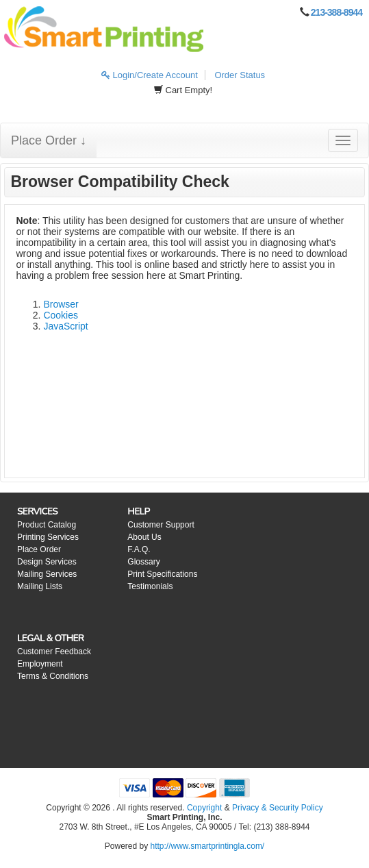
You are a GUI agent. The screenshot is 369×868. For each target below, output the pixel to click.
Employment (40, 664)
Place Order (39, 549)
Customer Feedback (54, 652)
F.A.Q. (139, 549)
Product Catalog (47, 525)
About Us (144, 537)
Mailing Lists (40, 586)
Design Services (47, 562)
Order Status (240, 75)
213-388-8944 (336, 12)
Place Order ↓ (49, 140)
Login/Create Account (150, 75)
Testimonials (150, 586)
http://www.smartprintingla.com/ (207, 846)
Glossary (143, 562)
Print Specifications (162, 574)
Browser (61, 304)
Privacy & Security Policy (278, 808)
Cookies (61, 315)
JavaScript (65, 326)
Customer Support (161, 525)
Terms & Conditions (53, 676)
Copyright (204, 808)
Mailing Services (47, 574)
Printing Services (48, 537)
